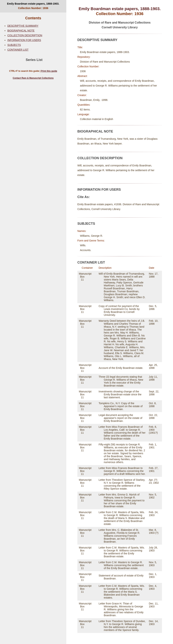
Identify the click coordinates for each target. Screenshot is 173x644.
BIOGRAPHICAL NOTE (21, 31)
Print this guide (49, 71)
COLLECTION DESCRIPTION (25, 35)
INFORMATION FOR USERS (24, 40)
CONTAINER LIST (18, 50)
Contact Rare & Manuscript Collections (33, 78)
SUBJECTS (14, 45)
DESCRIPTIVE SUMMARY (23, 26)
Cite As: (84, 197)
